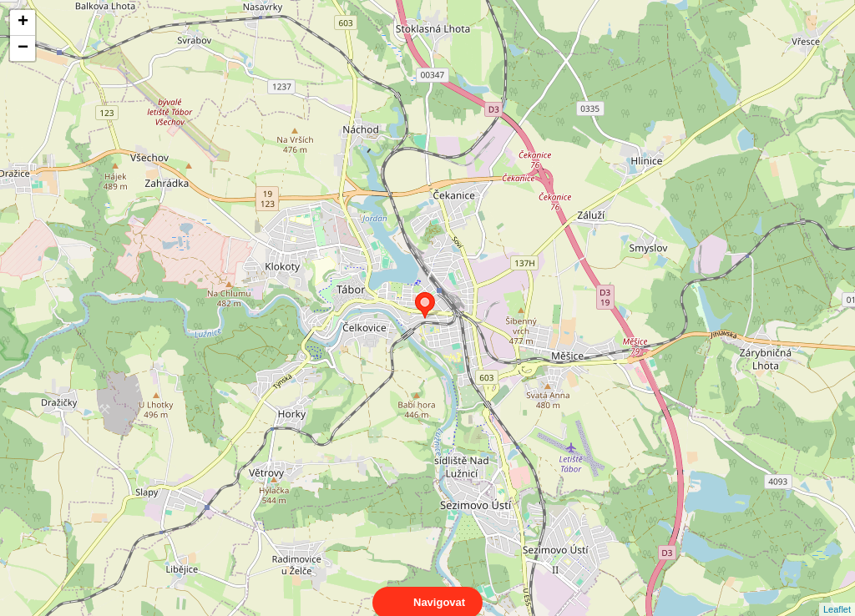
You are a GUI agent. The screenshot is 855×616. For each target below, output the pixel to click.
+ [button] (23, 23)
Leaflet (837, 594)
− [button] (23, 48)
